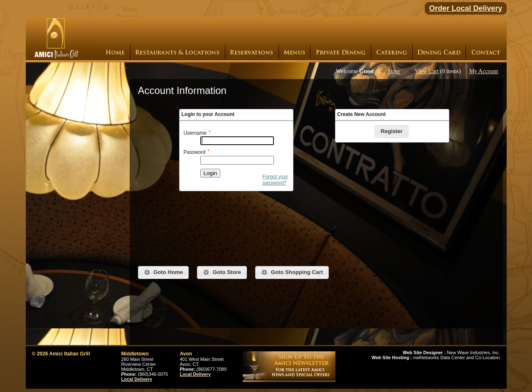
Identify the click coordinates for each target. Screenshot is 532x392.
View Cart (427, 71)
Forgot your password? (275, 180)
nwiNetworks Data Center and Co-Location (436, 357)
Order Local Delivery (465, 8)
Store (394, 71)
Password (195, 152)
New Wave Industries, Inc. (451, 353)
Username (195, 133)
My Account (484, 71)
